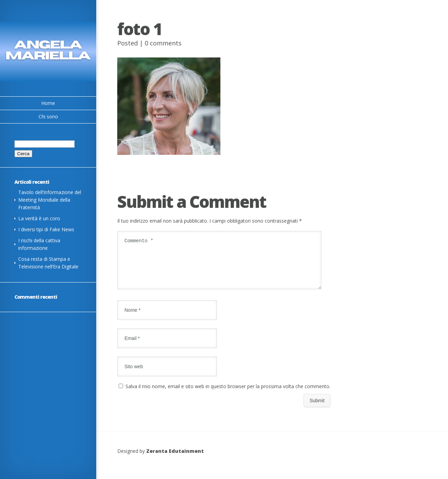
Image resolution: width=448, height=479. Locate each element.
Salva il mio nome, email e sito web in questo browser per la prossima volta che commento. (228, 395)
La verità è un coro (39, 218)
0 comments (163, 43)
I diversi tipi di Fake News (46, 229)
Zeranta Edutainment (175, 459)
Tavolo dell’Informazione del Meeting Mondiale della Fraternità (50, 200)
